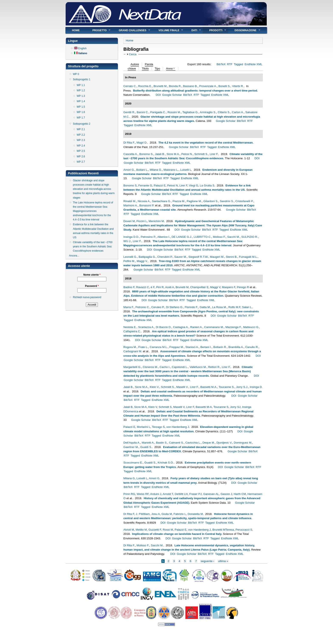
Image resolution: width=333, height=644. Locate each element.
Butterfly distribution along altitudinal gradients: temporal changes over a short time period (195, 91)
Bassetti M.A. (209, 387)
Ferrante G (145, 185)
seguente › (207, 561)
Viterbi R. (238, 86)
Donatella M (195, 514)
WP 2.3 (81, 140)
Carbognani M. (133, 351)
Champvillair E (199, 287)
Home (76, 30)
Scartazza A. (146, 327)
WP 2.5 (81, 151)
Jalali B (128, 407)
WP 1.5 (81, 107)
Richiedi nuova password (87, 297)
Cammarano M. (214, 327)
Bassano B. (190, 86)
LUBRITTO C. (202, 237)
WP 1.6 (81, 112)
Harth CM (240, 494)
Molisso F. (219, 237)
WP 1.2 (81, 90)
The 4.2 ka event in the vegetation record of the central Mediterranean (206, 143)
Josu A (155, 514)
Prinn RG (129, 494)
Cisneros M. (150, 367)
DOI (158, 95)
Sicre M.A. (173, 154)
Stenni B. (232, 257)
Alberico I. (164, 237)
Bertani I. (206, 347)
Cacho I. (165, 367)
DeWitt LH (181, 494)
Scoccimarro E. (133, 463)
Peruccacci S (244, 530)
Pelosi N (172, 185)
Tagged (238, 64)
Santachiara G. (161, 201)
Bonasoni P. (147, 205)
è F (152, 287)
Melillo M (141, 530)
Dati (193, 30)
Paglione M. (194, 201)
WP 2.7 (81, 162)
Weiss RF (143, 494)
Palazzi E (160, 185)
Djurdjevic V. (224, 443)
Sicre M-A (140, 407)
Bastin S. (162, 443)
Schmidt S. (201, 154)
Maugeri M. (217, 257)
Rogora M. (130, 347)
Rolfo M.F (234, 307)
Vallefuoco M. (198, 367)
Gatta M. (205, 307)
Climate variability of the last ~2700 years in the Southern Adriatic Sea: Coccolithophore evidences (93, 247)
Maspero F (229, 287)
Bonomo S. (146, 154)
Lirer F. (214, 154)
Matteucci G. (251, 327)
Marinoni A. (131, 205)
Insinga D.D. (131, 237)
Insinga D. (256, 387)
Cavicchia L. (193, 443)
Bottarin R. (220, 347)
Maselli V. (182, 387)
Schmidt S (165, 407)
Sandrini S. (227, 201)
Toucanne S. (226, 387)
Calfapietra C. (132, 331)
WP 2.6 (81, 156)
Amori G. (129, 170)
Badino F (129, 287)
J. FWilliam (143, 514)
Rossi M (168, 530)
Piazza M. (179, 201)
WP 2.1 (81, 129)
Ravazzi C (143, 287)
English (80, 48)
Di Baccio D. (164, 327)
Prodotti (214, 30)
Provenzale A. (208, 86)
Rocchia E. (145, 86)
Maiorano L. (171, 170)
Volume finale (168, 30)
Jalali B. (160, 154)
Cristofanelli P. (244, 201)
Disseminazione (244, 30)
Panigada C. (158, 112)
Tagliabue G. (190, 112)
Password (92, 286)
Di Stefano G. (175, 307)
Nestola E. (130, 327)
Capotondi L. (180, 367)
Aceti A (169, 287)
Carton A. (238, 112)
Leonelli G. (130, 257)
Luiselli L (186, 170)
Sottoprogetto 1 (82, 79)
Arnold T (168, 494)
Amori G (154, 478)
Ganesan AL (211, 494)
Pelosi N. (187, 154)
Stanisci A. (192, 347)
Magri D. (142, 143)
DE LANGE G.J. (182, 237)
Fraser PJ (195, 494)
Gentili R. (129, 112)
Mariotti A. (148, 443)
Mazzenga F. (233, 327)
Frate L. (143, 347)
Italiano (81, 53)
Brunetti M (182, 287)
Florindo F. (191, 307)
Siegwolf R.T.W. (198, 257)
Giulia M (167, 514)
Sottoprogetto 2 (82, 124)
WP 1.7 (81, 118)
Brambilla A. (236, 347)
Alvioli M (129, 530)
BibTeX (221, 64)
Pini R (160, 287)
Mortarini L (143, 427)
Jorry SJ (235, 407)
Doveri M (129, 221)
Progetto (98, 30)
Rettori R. (214, 367)
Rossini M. (174, 112)
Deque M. (209, 443)
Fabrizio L (180, 514)
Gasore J (226, 494)
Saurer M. (181, 257)
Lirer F (183, 185)
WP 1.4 (81, 101)
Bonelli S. (224, 86)
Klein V (153, 407)
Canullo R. (252, 347)
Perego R (243, 287)
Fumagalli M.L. (248, 257)
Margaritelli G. (132, 367)
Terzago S (158, 427)
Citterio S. (224, 112)
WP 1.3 (81, 96)
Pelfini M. (129, 261)
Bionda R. (175, 86)
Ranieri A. (196, 327)
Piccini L (142, 221)
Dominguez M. (243, 443)
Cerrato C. (130, 86)
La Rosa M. (219, 307)
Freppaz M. (177, 347)
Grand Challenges (131, 30)
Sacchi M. (234, 237)
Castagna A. (181, 327)
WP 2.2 (81, 135)
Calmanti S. (176, 443)
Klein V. (155, 387)
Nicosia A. (144, 201)
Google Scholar (172, 95)
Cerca (133, 54)
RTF (230, 64)
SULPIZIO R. (250, 237)
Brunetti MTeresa (223, 530)
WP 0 (76, 74)
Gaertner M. (131, 447)
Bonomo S (130, 185)
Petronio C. (143, 307)
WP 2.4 (81, 146)
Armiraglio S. (208, 112)
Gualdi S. (146, 447)
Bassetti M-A (204, 407)
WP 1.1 (81, 85)
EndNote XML (253, 64)
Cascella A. (131, 154)
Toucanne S (221, 407)
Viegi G (193, 185)
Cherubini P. (165, 257)
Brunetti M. (160, 86)
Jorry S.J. (242, 387)
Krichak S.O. (166, 463)
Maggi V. (142, 261)
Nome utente (92, 275)
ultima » (223, 561)
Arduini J (156, 494)
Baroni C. (143, 112)
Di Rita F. (129, 143)
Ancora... (74, 256)
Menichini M (156, 221)
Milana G (129, 478)
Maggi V (215, 287)
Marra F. (129, 307)
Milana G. (156, 170)
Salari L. (247, 307)
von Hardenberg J (178, 427)
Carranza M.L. (159, 347)
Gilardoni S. (211, 201)
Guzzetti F (155, 530)
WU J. (127, 241)
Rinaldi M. (130, 201)
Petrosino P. (148, 237)
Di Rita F (129, 514)
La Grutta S (207, 185)
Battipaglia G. (147, 257)
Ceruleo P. (158, 307)
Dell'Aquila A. (132, 443)
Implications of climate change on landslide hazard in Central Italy (177, 534)
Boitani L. (142, 170)
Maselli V (179, 407)
